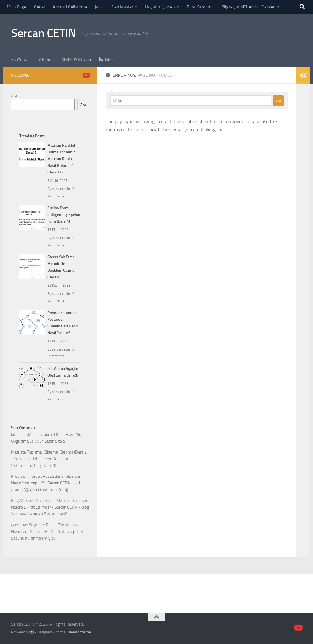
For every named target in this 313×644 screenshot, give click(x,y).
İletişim (106, 60)
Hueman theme (79, 632)
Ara (14, 95)
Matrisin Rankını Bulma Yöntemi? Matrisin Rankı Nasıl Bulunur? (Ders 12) (61, 159)
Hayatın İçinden (160, 7)
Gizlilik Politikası (76, 60)
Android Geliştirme (70, 7)
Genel (39, 7)
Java (99, 7)
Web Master (122, 7)
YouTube (19, 60)
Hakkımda (44, 60)
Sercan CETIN (44, 33)
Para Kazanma (200, 7)
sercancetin (61, 189)
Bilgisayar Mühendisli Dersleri (248, 7)
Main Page (16, 7)
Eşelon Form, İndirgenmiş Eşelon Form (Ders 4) (64, 215)
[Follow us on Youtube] (86, 75)
